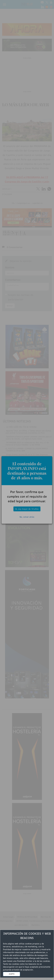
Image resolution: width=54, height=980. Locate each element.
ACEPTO (12, 974)
